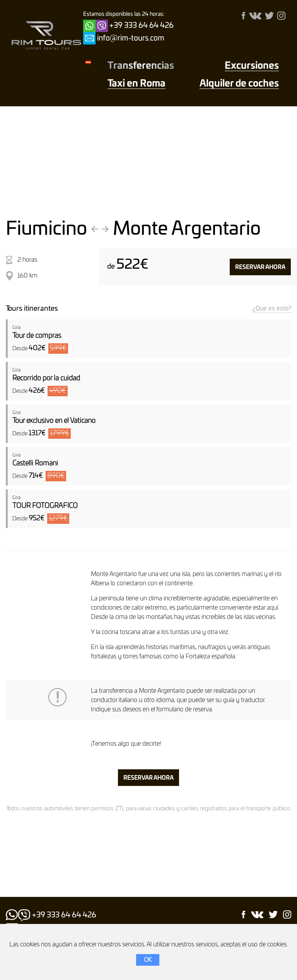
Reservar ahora (260, 267)
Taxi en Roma (137, 84)
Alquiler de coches (239, 84)
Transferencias (141, 66)
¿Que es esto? (272, 308)
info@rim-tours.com (131, 38)
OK (148, 960)
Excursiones (252, 66)
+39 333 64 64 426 (142, 26)
